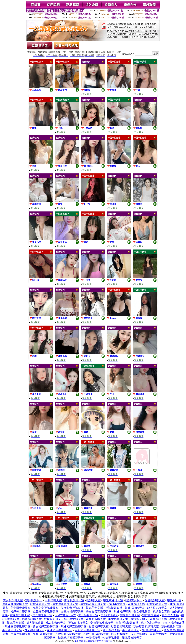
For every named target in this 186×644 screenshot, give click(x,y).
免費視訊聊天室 (20, 634)
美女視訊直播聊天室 (65, 604)
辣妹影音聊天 (139, 619)
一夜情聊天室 (53, 600)
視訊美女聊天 (134, 600)
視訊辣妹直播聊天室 (15, 604)
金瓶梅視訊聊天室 (72, 612)
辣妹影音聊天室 (157, 604)
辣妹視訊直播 (136, 604)
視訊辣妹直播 (114, 608)
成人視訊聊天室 (157, 608)
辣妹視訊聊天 (34, 600)
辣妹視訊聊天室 (40, 604)
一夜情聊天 (93, 638)
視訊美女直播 (117, 604)
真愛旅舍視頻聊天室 (68, 634)
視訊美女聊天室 (20, 612)
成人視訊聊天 (35, 623)
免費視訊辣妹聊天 (102, 623)
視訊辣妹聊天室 (113, 600)
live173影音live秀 (65, 615)
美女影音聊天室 (20, 608)
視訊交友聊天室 (151, 623)
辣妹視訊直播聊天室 (74, 626)
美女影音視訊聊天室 (93, 604)
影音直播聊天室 (121, 626)
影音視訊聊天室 (74, 600)
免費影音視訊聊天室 (46, 612)
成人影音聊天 (119, 634)
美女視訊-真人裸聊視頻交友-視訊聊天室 (93, 641)
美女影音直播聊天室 (99, 612)
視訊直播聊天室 (78, 623)
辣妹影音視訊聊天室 (18, 626)
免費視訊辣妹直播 (127, 623)
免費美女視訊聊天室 (46, 608)
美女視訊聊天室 (13, 600)
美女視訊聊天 (142, 612)
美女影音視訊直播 (72, 608)
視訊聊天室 (94, 600)
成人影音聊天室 (56, 623)
